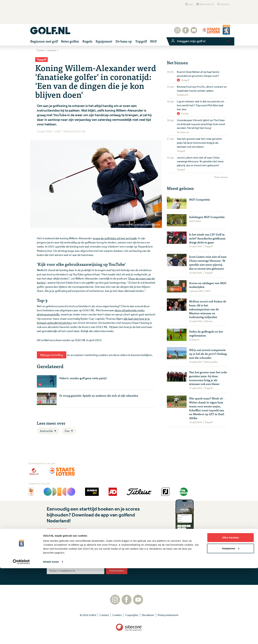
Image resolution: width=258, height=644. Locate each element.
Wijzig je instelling (52, 355)
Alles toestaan (231, 613)
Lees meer (57, 532)
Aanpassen (231, 624)
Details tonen (51, 637)
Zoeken (225, 4)
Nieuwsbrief (207, 4)
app (191, 4)
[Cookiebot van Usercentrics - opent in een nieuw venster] (21, 638)
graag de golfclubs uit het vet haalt (115, 238)
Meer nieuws (221, 177)
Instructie (46, 431)
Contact (164, 566)
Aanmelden (117, 570)
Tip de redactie (168, 561)
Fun (67, 431)
